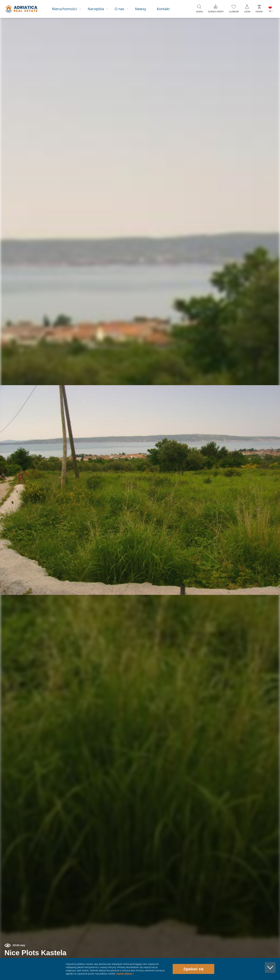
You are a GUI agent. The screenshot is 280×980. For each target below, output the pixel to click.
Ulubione (234, 12)
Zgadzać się (193, 969)
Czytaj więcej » (125, 974)
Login (247, 12)
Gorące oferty (216, 12)
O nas (123, 9)
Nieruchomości (68, 9)
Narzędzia (99, 9)
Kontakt (166, 9)
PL (270, 11)
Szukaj (199, 12)
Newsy (144, 9)
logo (24, 9)
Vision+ (259, 12)
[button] (261, 37)
